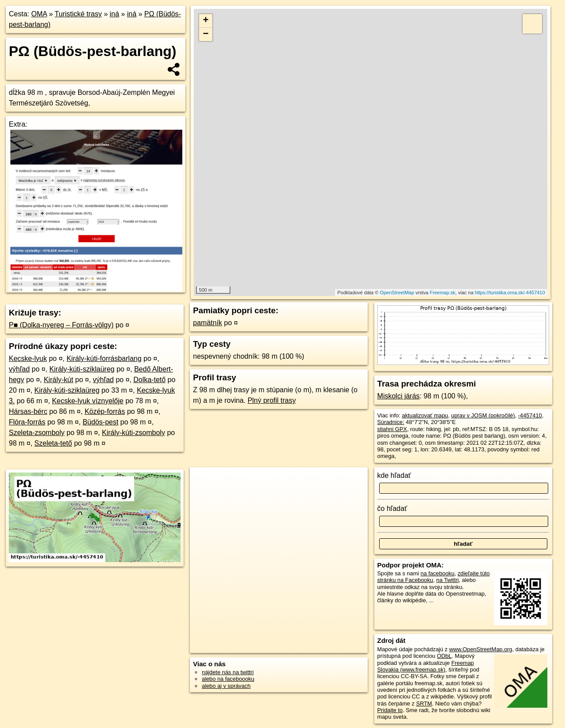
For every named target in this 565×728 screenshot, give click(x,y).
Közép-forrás (105, 411)
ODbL (444, 656)
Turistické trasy (78, 14)
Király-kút (58, 380)
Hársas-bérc (28, 411)
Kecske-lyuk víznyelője (88, 401)
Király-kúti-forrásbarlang (104, 358)
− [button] (206, 34)
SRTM (424, 704)
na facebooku (438, 573)
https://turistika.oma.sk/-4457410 (510, 293)
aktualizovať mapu (425, 415)
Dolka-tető (149, 380)
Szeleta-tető (53, 443)
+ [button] (206, 21)
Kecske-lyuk (28, 358)
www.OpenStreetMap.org (480, 649)
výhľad (19, 369)
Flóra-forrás (27, 422)
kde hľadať (394, 475)
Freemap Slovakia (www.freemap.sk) (426, 666)
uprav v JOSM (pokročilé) (483, 415)
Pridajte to (390, 710)
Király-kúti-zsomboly (134, 433)
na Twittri (447, 580)
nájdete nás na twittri (228, 672)
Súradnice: (391, 422)
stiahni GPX (392, 429)
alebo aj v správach (226, 686)
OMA (39, 14)
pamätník (207, 323)
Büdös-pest (100, 422)
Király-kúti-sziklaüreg (82, 369)
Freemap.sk (443, 293)
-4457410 (530, 415)
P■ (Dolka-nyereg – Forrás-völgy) (61, 325)
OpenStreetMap (397, 293)
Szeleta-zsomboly (37, 433)
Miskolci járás (399, 396)
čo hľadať (392, 508)
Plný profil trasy (272, 400)
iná (115, 14)
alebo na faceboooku (228, 679)
